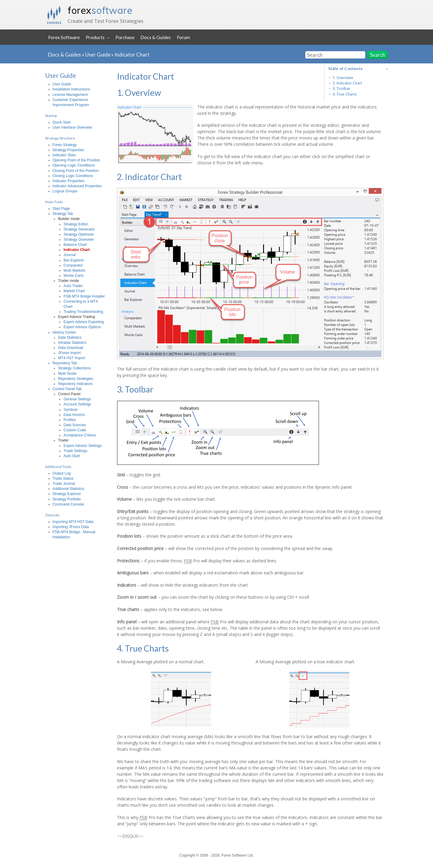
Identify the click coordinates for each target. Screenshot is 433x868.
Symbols (71, 410)
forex (100, 10)
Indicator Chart (132, 55)
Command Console (68, 504)
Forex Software (64, 37)
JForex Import (69, 353)
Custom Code (75, 430)
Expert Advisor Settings (83, 446)
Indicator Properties (69, 181)
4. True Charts (345, 94)
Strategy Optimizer (79, 234)
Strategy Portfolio (67, 499)
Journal (69, 255)
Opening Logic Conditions (74, 165)
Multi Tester (67, 374)
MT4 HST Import (72, 358)
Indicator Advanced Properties (77, 186)
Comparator (73, 265)
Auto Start (72, 456)
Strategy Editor (76, 224)
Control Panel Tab (67, 389)
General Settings (77, 399)
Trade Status (63, 478)
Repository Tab (65, 363)
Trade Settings (75, 451)
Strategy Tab (63, 214)
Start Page (61, 209)
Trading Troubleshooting (83, 312)
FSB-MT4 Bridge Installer (84, 296)
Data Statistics (70, 338)
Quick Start (62, 122)
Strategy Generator (79, 229)
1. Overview (343, 78)
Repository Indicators (75, 384)
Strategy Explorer (67, 494)
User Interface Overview (72, 127)
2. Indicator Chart (347, 83)
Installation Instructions (71, 89)
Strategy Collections (74, 368)
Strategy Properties (68, 150)
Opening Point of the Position (77, 160)
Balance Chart (75, 245)
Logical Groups (65, 191)
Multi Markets (74, 270)
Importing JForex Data (71, 527)
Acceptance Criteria (80, 435)
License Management (70, 95)
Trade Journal (64, 484)
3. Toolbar (341, 89)
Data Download (71, 348)
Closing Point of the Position (76, 171)
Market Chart (74, 291)
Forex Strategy (65, 145)
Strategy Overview (78, 240)
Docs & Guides (156, 37)
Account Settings (77, 404)
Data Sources (75, 425)
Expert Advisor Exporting (84, 322)
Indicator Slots (64, 155)
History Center (64, 332)
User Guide (98, 55)
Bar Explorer (74, 260)
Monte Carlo (74, 276)
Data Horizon (74, 415)
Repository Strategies (76, 379)
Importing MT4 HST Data (73, 522)
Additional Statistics (69, 489)
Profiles (70, 420)
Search (378, 55)
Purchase (125, 37)
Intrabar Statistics (72, 343)
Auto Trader (73, 286)
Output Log (62, 473)
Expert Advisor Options (82, 327)
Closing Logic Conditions (73, 176)
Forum (183, 37)
